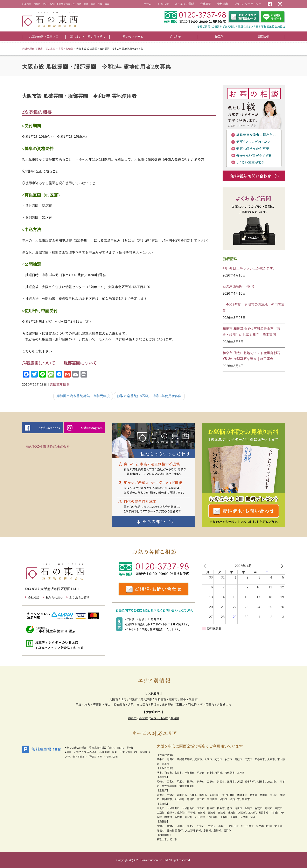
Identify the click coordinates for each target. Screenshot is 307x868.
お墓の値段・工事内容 (44, 37)
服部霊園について (80, 363)
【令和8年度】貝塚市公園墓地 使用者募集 (254, 308)
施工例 (219, 37)
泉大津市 (146, 700)
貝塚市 (155, 705)
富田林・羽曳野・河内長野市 (195, 705)
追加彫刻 (176, 37)
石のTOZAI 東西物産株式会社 (48, 447)
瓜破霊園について (39, 363)
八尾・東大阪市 (138, 705)
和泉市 (134, 700)
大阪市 (114, 700)
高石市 (173, 700)
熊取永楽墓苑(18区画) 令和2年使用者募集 (149, 396)
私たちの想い (54, 597)
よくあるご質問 (184, 4)
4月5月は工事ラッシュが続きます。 (249, 268)
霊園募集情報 (60, 385)
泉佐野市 (168, 705)
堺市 (124, 700)
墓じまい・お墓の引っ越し (88, 37)
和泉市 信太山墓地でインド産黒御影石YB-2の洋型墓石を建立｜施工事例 (251, 356)
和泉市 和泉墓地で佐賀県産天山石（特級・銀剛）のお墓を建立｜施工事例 (251, 332)
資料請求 (223, 4)
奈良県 (175, 718)
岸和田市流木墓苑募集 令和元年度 (83, 396)
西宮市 (143, 718)
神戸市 (132, 718)
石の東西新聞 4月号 (239, 286)
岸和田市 (161, 700)
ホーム (148, 4)
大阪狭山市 (224, 705)
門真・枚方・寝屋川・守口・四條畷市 (100, 705)
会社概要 (206, 4)
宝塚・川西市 (159, 718)
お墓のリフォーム (132, 37)
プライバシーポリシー (248, 4)
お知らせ (163, 4)
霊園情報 (263, 37)
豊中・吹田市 (189, 700)
